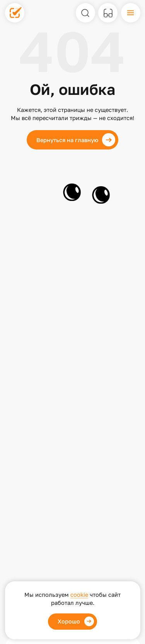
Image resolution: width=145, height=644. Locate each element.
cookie (79, 595)
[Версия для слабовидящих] (108, 13)
